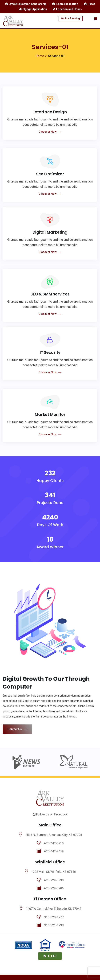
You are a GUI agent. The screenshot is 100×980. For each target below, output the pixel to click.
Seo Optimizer (50, 174)
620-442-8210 (54, 843)
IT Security (50, 353)
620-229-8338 (54, 880)
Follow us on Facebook (50, 814)
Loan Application (65, 4)
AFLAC (50, 956)
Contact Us (17, 729)
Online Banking (70, 18)
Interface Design (50, 112)
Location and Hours (67, 9)
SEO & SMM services (50, 294)
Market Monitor (50, 415)
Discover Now (50, 132)
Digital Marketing (50, 232)
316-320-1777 (54, 917)
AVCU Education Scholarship (26, 4)
